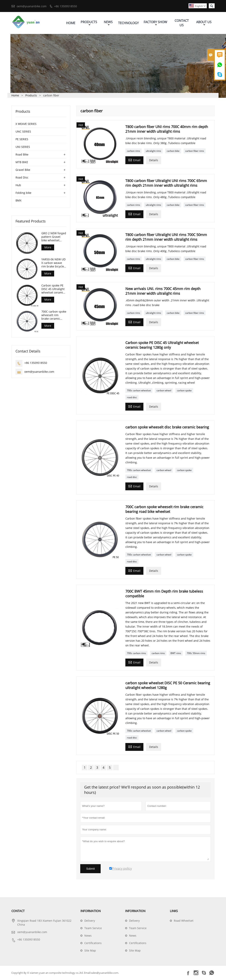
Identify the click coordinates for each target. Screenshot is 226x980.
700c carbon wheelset (139, 391)
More (48, 248)
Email (134, 160)
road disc (132, 398)
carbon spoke (184, 391)
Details (154, 161)
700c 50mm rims (196, 654)
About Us (204, 23)
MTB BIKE (22, 162)
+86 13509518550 (66, 6)
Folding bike (23, 193)
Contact (18, 911)
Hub (18, 185)
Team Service (93, 928)
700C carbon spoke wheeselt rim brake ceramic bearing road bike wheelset (54, 316)
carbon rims (134, 151)
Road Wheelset (184, 921)
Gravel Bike (23, 170)
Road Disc (22, 178)
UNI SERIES (23, 147)
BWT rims (176, 654)
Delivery (90, 921)
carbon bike (173, 151)
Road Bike (22, 155)
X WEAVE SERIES (26, 124)
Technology (128, 23)
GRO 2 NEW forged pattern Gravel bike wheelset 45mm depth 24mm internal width (54, 237)
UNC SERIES (23, 132)
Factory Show (155, 23)
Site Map (90, 951)
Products (89, 23)
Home (71, 23)
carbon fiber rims (195, 151)
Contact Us (182, 23)
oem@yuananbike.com (32, 6)
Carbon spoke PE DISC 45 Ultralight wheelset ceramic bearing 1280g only (53, 289)
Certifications (93, 943)
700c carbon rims (136, 654)
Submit (90, 869)
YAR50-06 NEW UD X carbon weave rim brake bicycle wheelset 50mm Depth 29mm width (53, 263)
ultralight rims (153, 151)
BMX (18, 201)
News (108, 23)
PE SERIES (22, 140)
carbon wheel (164, 391)
